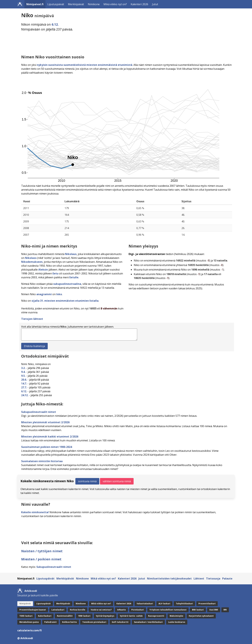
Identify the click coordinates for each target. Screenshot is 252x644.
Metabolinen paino (29, 622)
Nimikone (94, 4)
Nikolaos (31, 258)
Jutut (155, 4)
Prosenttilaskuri (207, 604)
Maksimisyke (176, 616)
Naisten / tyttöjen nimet (42, 551)
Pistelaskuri (138, 610)
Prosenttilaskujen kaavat (33, 610)
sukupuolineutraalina (67, 284)
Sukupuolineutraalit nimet (39, 412)
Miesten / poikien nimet (41, 559)
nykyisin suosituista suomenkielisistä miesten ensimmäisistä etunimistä (85, 65)
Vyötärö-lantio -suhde (131, 616)
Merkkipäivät (76, 4)
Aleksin (43, 270)
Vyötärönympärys (105, 616)
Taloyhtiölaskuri (184, 604)
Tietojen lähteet (32, 319)
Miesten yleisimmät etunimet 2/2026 (45, 422)
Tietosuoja (213, 579)
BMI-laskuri (198, 610)
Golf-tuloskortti (120, 622)
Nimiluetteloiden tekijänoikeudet (169, 579)
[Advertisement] (118, 43)
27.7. (24, 387)
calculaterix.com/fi (30, 630)
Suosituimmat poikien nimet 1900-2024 (47, 447)
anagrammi (44, 294)
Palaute (227, 579)
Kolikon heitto (69, 622)
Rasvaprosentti (156, 616)
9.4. (23, 372)
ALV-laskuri (164, 604)
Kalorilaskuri (45, 616)
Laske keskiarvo (177, 622)
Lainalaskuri (58, 610)
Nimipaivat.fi (35, 4)
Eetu (55, 273)
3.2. (23, 368)
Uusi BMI (214, 610)
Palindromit (50, 622)
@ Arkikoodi (25, 638)
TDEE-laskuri (26, 616)
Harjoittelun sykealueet (201, 616)
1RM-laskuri (84, 616)
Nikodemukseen (32, 262)
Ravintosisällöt (65, 616)
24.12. (25, 395)
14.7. (24, 384)
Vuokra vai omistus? (101, 610)
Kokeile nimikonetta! (35, 512)
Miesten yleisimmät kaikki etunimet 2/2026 (50, 437)
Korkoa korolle (78, 610)
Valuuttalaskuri (145, 604)
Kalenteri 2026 (139, 4)
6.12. (55, 24)
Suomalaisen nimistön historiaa (42, 461)
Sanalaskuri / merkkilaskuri (148, 622)
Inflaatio (121, 610)
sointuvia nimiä (87, 481)
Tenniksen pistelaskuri (94, 622)
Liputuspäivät (56, 4)
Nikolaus (71, 254)
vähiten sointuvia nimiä (117, 481)
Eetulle (74, 277)
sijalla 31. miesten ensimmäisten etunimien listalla (65, 301)
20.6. (24, 380)
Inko (59, 294)
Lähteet (199, 579)
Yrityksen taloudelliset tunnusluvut (168, 610)
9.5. (23, 376)
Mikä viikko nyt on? (115, 4)
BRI (225, 610)
